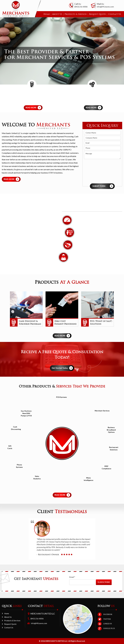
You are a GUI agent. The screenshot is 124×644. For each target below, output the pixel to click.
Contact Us (115, 14)
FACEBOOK (108, 614)
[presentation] (94, 171)
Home (47, 14)
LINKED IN (108, 624)
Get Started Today (60, 368)
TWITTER (107, 619)
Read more (31, 108)
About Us (57, 14)
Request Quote (97, 14)
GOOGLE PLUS (109, 628)
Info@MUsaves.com (105, 7)
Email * (72, 577)
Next (116, 310)
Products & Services (76, 14)
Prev (8, 310)
